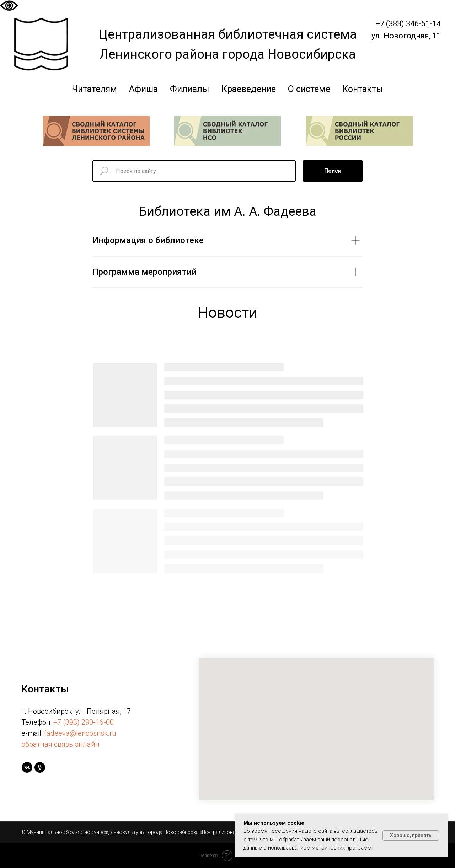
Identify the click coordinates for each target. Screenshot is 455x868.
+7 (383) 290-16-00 (84, 722)
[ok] (40, 767)
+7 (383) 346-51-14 (408, 24)
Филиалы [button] (190, 89)
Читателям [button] (94, 89)
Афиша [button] (143, 89)
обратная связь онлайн (60, 744)
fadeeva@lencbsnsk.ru (80, 733)
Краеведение (249, 89)
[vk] (27, 767)
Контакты (363, 89)
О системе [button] (309, 89)
